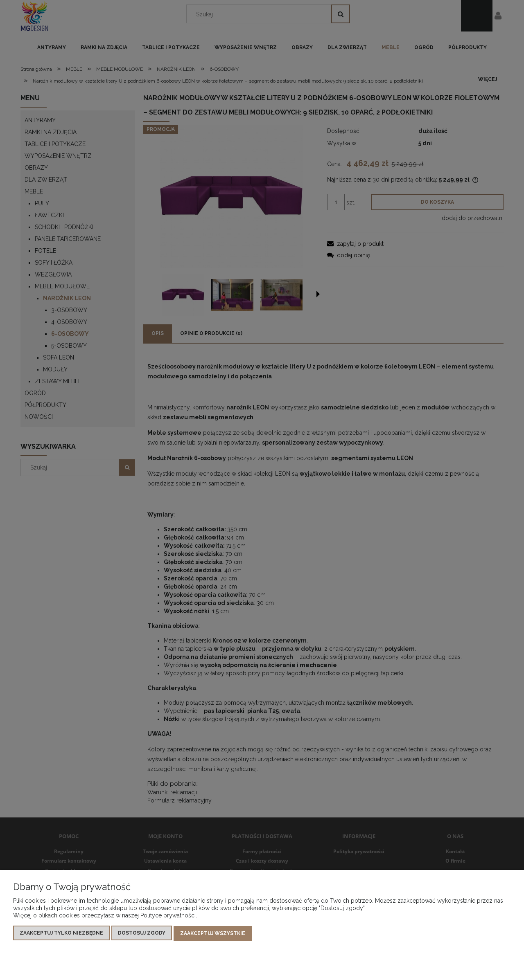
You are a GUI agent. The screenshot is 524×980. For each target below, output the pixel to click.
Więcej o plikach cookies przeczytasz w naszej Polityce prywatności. (105, 916)
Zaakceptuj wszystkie (213, 933)
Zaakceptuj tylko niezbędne (61, 933)
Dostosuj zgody (142, 933)
